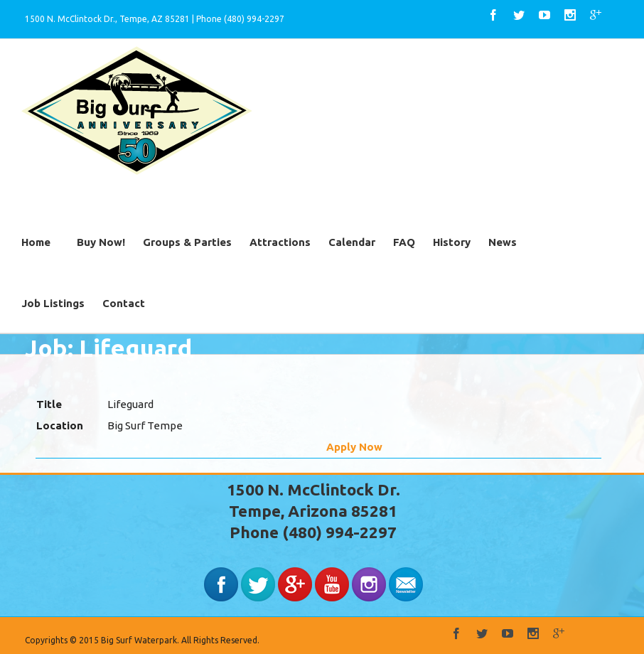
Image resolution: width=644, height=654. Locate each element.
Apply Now (354, 447)
